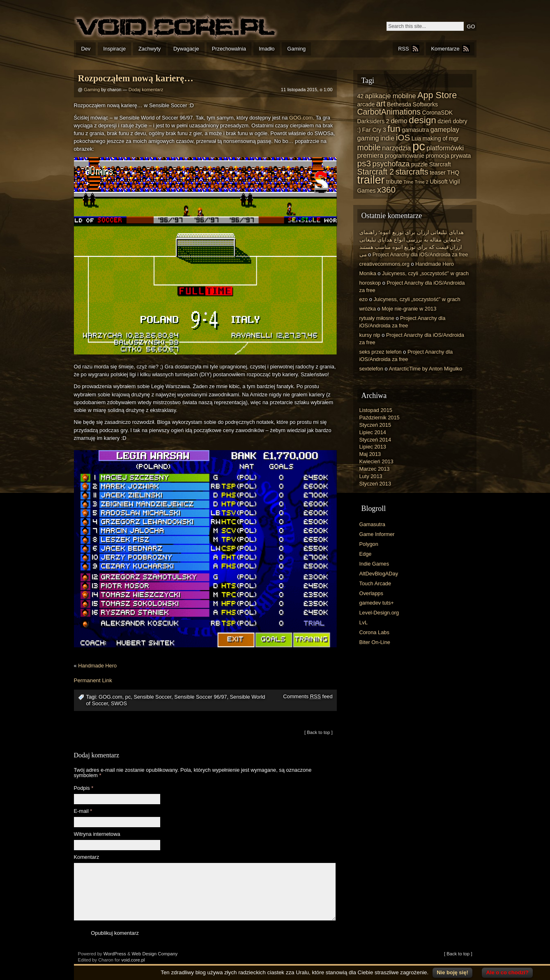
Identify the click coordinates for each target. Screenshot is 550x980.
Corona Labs (374, 632)
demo (399, 121)
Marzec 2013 (375, 469)
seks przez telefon (381, 352)
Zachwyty (150, 49)
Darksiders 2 (373, 121)
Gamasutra (372, 524)
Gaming (296, 49)
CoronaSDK (437, 113)
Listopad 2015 (376, 410)
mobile (369, 147)
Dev (86, 49)
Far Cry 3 (374, 130)
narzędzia (396, 148)
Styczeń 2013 (375, 484)
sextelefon (371, 369)
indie (387, 138)
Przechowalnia (229, 49)
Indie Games (374, 564)
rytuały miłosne (377, 318)
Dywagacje (186, 49)
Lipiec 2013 (373, 447)
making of (435, 138)
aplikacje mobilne (391, 96)
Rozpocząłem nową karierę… (136, 78)
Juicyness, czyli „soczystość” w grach (425, 273)
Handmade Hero (97, 666)
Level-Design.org (379, 613)
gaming (368, 138)
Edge (366, 554)
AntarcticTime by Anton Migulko (425, 369)
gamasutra (415, 130)
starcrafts (412, 172)
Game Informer (377, 534)
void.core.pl (133, 960)
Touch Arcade (375, 583)
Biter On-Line (375, 642)
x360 (386, 190)
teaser (438, 173)
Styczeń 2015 (375, 425)
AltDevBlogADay (379, 574)
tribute (394, 182)
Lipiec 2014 (373, 432)
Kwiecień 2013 (376, 461)
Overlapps (371, 593)
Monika (368, 273)
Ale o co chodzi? (507, 972)
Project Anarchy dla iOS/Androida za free (420, 254)
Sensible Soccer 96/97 (200, 697)
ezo (364, 299)
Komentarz (87, 857)
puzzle (419, 164)
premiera (371, 155)
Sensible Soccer (152, 697)
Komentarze (445, 49)
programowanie (405, 156)
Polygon (369, 544)
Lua (416, 138)
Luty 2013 (371, 476)
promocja (438, 156)
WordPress (115, 954)
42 (361, 96)
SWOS (119, 703)
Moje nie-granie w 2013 (409, 309)
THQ (453, 173)
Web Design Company (155, 954)
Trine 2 (422, 182)
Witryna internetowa (97, 834)
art (381, 104)
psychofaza (391, 164)
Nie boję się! (452, 972)
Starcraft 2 (376, 172)
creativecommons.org (384, 264)
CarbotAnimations (389, 112)
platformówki (445, 148)
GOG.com (301, 118)
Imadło (267, 49)
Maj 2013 (370, 454)
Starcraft (440, 164)
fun (394, 129)
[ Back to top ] (318, 732)
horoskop (370, 283)
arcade (366, 104)
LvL (364, 622)
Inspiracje (114, 49)
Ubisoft (438, 182)
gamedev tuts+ (377, 603)
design (422, 120)
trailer (371, 180)
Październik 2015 (380, 418)
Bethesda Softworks (412, 104)
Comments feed (308, 696)
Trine (408, 182)
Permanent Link (93, 680)
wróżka (368, 309)
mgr (454, 138)
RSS (403, 49)
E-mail (83, 811)
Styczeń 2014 (375, 440)
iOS (403, 137)
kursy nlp (370, 335)
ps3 (364, 163)
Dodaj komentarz (146, 90)
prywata (461, 156)
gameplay (445, 129)
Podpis (84, 788)
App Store (437, 95)
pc (128, 697)
